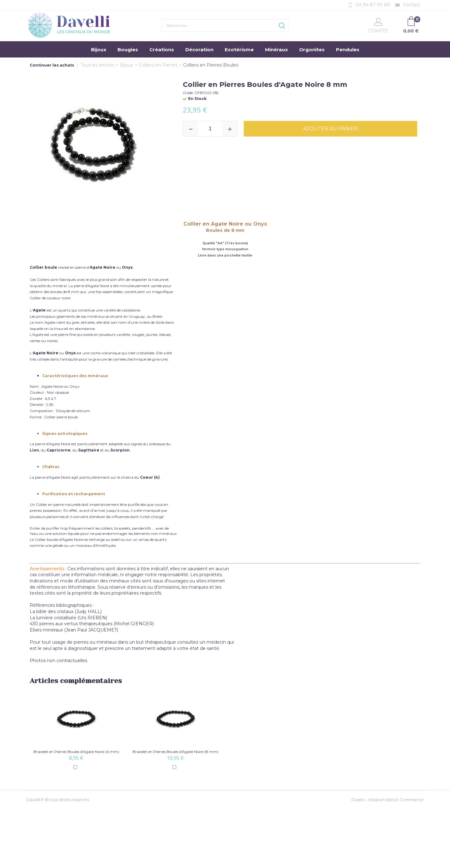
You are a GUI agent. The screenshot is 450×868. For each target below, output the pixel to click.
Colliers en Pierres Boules (211, 65)
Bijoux (99, 50)
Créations (162, 50)
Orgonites (312, 50)
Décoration (199, 50)
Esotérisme (239, 50)
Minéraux (276, 50)
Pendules (348, 50)
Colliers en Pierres (158, 65)
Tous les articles (97, 65)
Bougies (128, 50)
